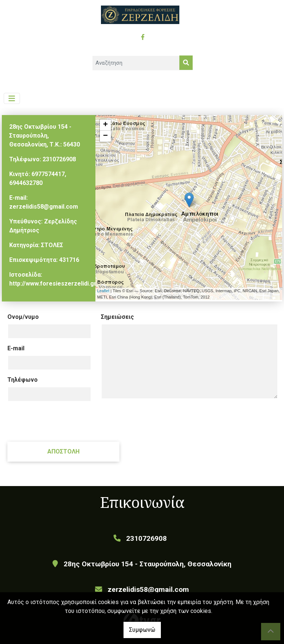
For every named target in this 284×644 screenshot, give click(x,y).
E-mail (16, 348)
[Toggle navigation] (12, 99)
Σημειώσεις (117, 317)
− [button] (106, 136)
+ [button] (106, 125)
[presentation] (64, 421)
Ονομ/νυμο (23, 317)
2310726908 (59, 159)
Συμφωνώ (142, 630)
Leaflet (103, 291)
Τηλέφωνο (23, 380)
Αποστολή (63, 451)
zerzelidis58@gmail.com (44, 207)
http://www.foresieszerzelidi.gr (53, 284)
